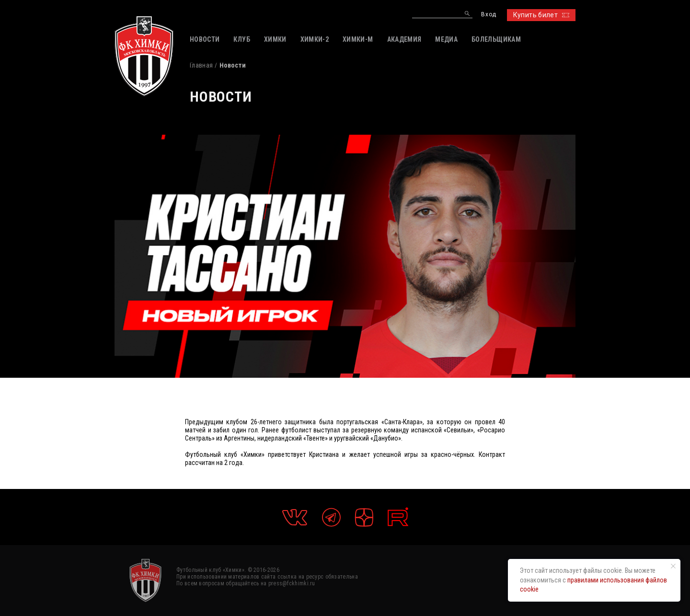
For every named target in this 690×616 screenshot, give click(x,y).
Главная (201, 65)
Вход (489, 15)
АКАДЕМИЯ (404, 39)
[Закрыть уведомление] (673, 566)
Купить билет (541, 15)
